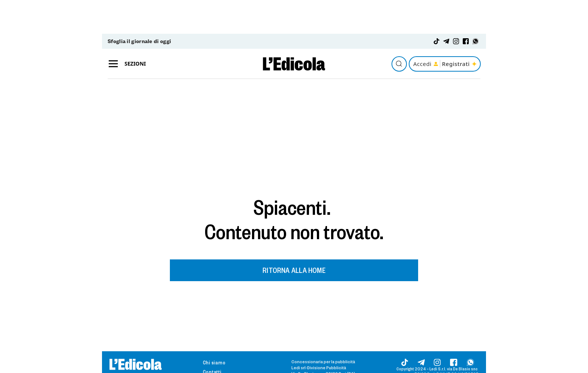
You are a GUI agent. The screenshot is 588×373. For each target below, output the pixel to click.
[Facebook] (466, 41)
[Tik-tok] (436, 41)
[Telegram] (446, 41)
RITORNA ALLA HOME (294, 270)
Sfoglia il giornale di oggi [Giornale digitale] (139, 41)
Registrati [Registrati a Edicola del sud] (460, 64)
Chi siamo (214, 362)
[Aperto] (113, 64)
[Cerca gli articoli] (399, 64)
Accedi (426, 64)
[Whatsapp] (475, 41)
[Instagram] (456, 41)
